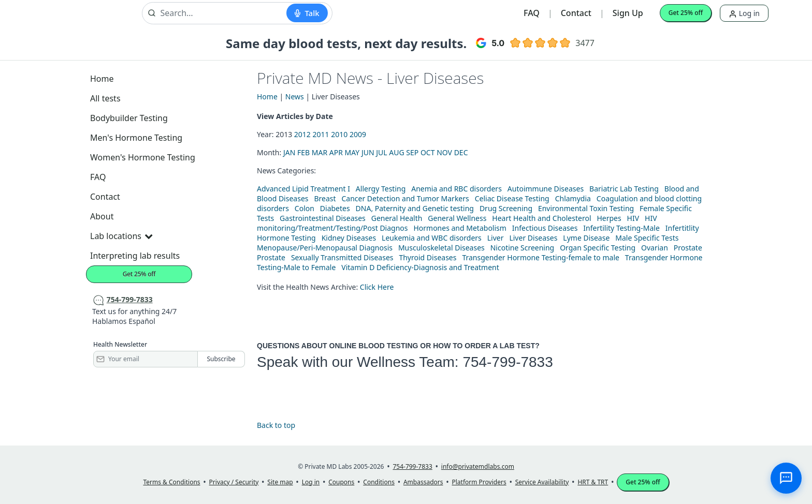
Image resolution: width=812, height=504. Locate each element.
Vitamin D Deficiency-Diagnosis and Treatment (421, 267)
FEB (303, 152)
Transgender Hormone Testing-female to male (541, 257)
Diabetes (335, 208)
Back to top (276, 425)
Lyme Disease (586, 238)
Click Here (377, 287)
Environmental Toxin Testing (586, 208)
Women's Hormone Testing (143, 157)
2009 (358, 134)
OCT (428, 152)
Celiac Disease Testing (512, 198)
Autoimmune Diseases (546, 189)
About (102, 216)
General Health (397, 218)
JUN (368, 152)
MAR (320, 152)
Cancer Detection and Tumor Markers (405, 198)
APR (336, 152)
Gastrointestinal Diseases (323, 218)
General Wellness (457, 218)
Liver (496, 238)
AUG (396, 152)
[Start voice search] (307, 13)
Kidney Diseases (349, 238)
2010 (339, 134)
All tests (105, 98)
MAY (352, 152)
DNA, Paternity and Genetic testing (415, 208)
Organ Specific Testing (598, 248)
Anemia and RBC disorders (456, 189)
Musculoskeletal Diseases (441, 248)
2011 (321, 134)
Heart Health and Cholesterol (541, 218)
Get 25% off (686, 13)
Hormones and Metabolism (460, 228)
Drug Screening (506, 208)
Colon (304, 208)
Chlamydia (573, 198)
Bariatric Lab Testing (624, 189)
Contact (576, 13)
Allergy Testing (381, 189)
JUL (381, 152)
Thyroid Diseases (427, 257)
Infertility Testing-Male (621, 228)
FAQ (532, 13)
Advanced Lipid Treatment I (303, 189)
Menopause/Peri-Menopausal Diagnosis (325, 248)
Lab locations (121, 236)
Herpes (609, 218)
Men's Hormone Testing (136, 138)
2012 (302, 134)
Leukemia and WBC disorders (432, 238)
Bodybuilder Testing (129, 118)
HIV (633, 218)
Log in (744, 13)
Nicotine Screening (523, 248)
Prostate (688, 248)
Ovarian (655, 248)
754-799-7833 (508, 362)
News (295, 97)
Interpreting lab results (135, 256)
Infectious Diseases (545, 228)
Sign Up (628, 13)
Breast (325, 198)
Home (102, 79)
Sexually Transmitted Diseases (342, 257)
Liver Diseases (533, 238)
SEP (412, 152)
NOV (444, 152)
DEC (461, 152)
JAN (289, 152)
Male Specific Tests (647, 238)
